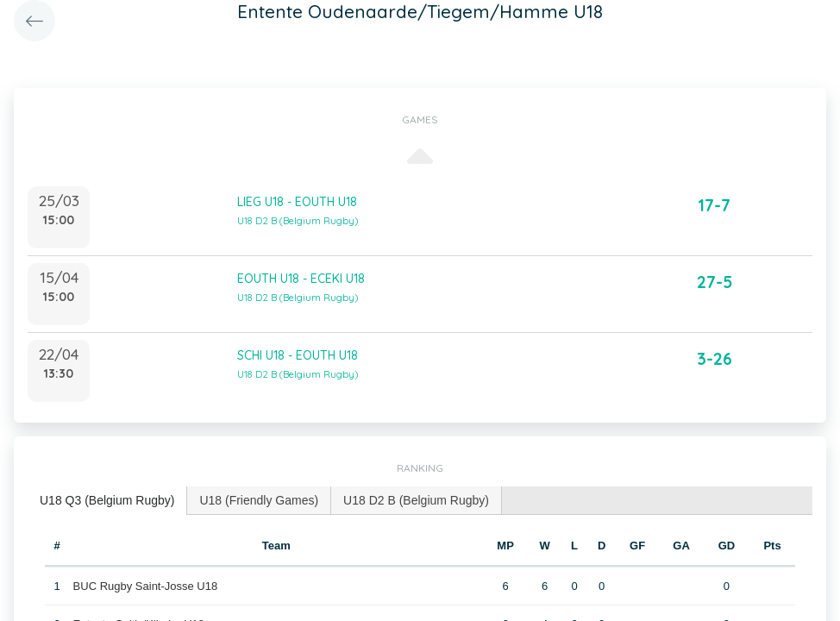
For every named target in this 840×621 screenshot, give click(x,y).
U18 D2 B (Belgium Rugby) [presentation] (416, 500)
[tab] (107, 501)
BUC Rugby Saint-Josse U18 (146, 586)
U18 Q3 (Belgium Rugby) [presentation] (107, 500)
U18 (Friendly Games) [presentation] (259, 500)
